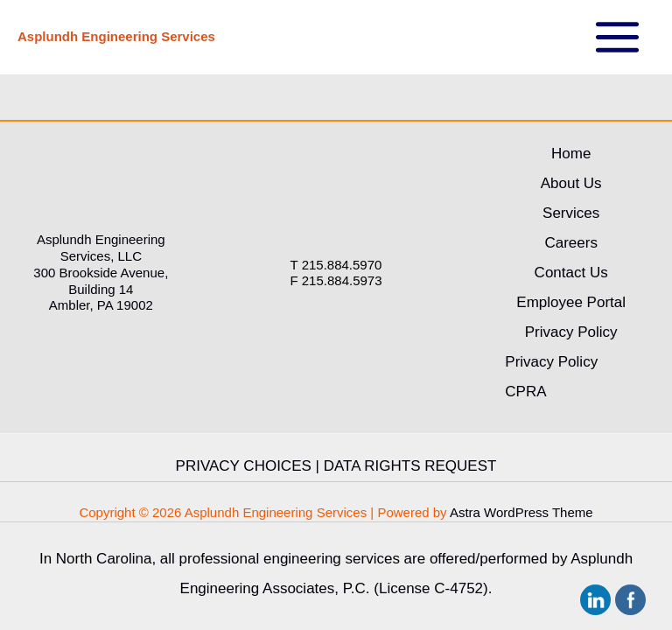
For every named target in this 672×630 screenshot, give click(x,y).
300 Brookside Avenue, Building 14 (101, 281)
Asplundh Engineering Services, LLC (101, 248)
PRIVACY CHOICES (244, 466)
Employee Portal (571, 302)
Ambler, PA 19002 (101, 305)
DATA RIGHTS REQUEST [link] (410, 466)
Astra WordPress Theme (521, 512)
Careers (570, 243)
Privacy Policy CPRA (551, 377)
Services (571, 213)
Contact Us (571, 273)
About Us (571, 183)
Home (571, 154)
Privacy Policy (571, 332)
